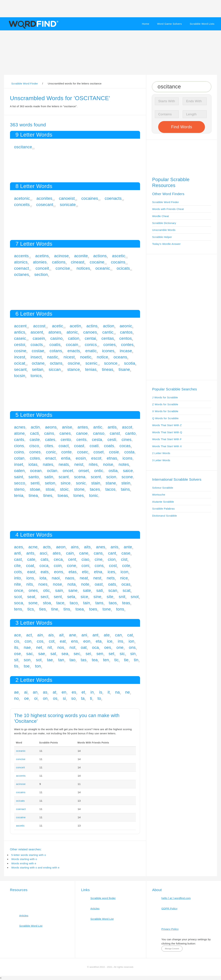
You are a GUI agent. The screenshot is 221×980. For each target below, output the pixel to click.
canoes (90, 332)
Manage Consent (172, 949)
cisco (34, 446)
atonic (72, 332)
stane (111, 483)
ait (61, 635)
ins (121, 641)
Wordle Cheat (160, 216)
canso (99, 433)
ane (73, 635)
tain (87, 603)
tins (67, 609)
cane (84, 553)
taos (113, 603)
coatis (55, 345)
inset (19, 464)
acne (33, 547)
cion (112, 559)
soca (19, 603)
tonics (36, 376)
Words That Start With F (167, 439)
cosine (20, 351)
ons (132, 647)
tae (50, 660)
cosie (114, 452)
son (27, 660)
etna (98, 572)
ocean (36, 471)
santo (34, 477)
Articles (24, 916)
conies (110, 345)
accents (21, 256)
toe (27, 666)
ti (91, 698)
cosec (83, 452)
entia (66, 458)
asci (44, 553)
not (73, 647)
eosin (81, 458)
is (101, 692)
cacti (34, 433)
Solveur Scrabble (163, 488)
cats (44, 559)
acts (47, 547)
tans (99, 603)
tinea (33, 495)
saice (128, 471)
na (117, 692)
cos (40, 641)
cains (49, 433)
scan (113, 590)
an (35, 692)
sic (122, 654)
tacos (110, 489)
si (64, 698)
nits (30, 584)
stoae (35, 489)
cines (127, 439)
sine (97, 597)
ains (75, 547)
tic (116, 660)
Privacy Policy (170, 929)
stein (126, 483)
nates (48, 464)
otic (47, 590)
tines (48, 495)
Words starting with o (24, 859)
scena (80, 477)
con (28, 641)
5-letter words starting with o (29, 855)
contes (127, 345)
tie (126, 660)
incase (126, 351)
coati (94, 446)
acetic (58, 326)
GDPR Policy (169, 908)
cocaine (97, 262)
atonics (21, 262)
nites (93, 464)
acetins (42, 256)
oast (99, 584)
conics (91, 345)
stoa (47, 603)
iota (43, 578)
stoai (50, 489)
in (92, 692)
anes (101, 547)
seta (71, 597)
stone (79, 489)
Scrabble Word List (31, 926)
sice (84, 597)
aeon (61, 547)
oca (95, 647)
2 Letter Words (161, 453)
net (39, 647)
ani (84, 635)
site (110, 597)
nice (124, 578)
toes (93, 609)
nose (57, 584)
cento (66, 439)
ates (57, 553)
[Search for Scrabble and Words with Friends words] (182, 87)
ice (110, 641)
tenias (91, 369)
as (45, 692)
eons (59, 572)
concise (63, 268)
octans (56, 363)
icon (124, 572)
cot (52, 641)
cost (113, 566)
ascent (37, 332)
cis (17, 641)
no (16, 698)
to (99, 698)
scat (126, 590)
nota (72, 584)
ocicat (20, 363)
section (41, 274)
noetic (86, 357)
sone (33, 603)
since (66, 483)
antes (83, 427)
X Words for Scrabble (165, 411)
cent (72, 559)
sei (88, 654)
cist (124, 559)
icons (127, 458)
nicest (69, 357)
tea (95, 660)
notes (124, 464)
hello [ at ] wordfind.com (176, 898)
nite (18, 584)
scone (127, 477)
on (45, 698)
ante (128, 547)
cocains (118, 262)
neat (84, 578)
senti (35, 483)
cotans (56, 351)
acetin (75, 326)
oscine (74, 363)
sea (65, 654)
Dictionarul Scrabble (164, 516)
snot (135, 597)
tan (61, 660)
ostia (113, 471)
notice (103, 357)
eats (45, 572)
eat (63, 641)
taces (95, 489)
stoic (64, 489)
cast (18, 559)
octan (52, 471)
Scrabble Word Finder (165, 202)
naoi (56, 578)
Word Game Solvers (169, 24)
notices (83, 268)
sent (58, 597)
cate (31, 559)
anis (115, 547)
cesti (112, 439)
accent (20, 326)
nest (97, 578)
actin (35, 427)
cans (98, 553)
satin (49, 477)
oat (84, 647)
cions (19, 446)
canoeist (67, 198)
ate (107, 635)
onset (84, 471)
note (85, 584)
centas (108, 338)
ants (30, 553)
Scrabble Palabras (163, 509)
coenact (22, 268)
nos (61, 647)
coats (109, 446)
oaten (20, 471)
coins (19, 452)
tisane (124, 369)
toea (80, 609)
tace (60, 603)
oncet (68, 471)
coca (44, 566)
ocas (126, 584)
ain (40, 635)
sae (42, 654)
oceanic (103, 268)
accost (39, 326)
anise (67, 427)
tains (125, 489)
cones (35, 452)
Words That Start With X (167, 446)
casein (39, 338)
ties (43, 609)
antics (20, 332)
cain (70, 553)
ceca (58, 559)
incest (20, 357)
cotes (35, 458)
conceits (22, 205)
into (18, 578)
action (109, 326)
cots (18, 572)
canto (130, 433)
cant (112, 553)
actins (92, 326)
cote (126, 566)
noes (43, 584)
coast (79, 446)
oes (108, 647)
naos (70, 578)
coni (85, 566)
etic (85, 572)
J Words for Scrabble (165, 397)
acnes (20, 427)
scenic (92, 363)
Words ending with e (24, 863)
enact (51, 458)
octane (38, 363)
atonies (40, 262)
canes (65, 433)
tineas (108, 369)
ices (111, 572)
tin (136, 660)
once (19, 590)
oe (27, 698)
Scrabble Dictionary (164, 223)
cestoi (20, 345)
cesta (97, 439)
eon (87, 641)
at (54, 692)
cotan (19, 458)
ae (16, 692)
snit (122, 597)
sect (44, 597)
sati (100, 590)
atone (20, 433)
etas (73, 572)
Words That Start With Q (167, 432)
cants (19, 439)
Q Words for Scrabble (165, 418)
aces (19, 547)
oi (36, 698)
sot (39, 660)
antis (112, 427)
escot (96, 458)
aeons (51, 427)
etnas (112, 458)
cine (99, 559)
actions (100, 256)
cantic (108, 332)
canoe (82, 433)
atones (55, 332)
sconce (111, 363)
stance (74, 369)
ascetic (119, 256)
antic (98, 427)
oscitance (23, 147)
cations (59, 262)
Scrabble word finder (103, 898)
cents (81, 439)
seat (31, 597)
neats (64, 464)
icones (108, 351)
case (126, 553)
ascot (127, 427)
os (55, 698)
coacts (37, 345)
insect (36, 357)
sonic (81, 483)
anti (18, 553)
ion (131, 641)
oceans (120, 357)
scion (111, 477)
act (29, 635)
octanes (22, 274)
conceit (42, 268)
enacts (74, 351)
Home (146, 24)
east (31, 572)
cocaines (90, 198)
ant (95, 635)
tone (107, 609)
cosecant (45, 205)
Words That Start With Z (167, 425)
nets (111, 578)
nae (27, 647)
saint (19, 477)
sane (73, 590)
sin (133, 654)
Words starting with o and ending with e (35, 868)
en (64, 692)
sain (59, 590)
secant (20, 369)
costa (129, 452)
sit (16, 660)
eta (99, 641)
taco (74, 603)
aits (87, 547)
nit (50, 647)
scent (96, 477)
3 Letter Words (161, 460)
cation (74, 338)
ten (106, 660)
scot (18, 597)
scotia (130, 363)
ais (51, 635)
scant (64, 477)
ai (26, 692)
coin (58, 566)
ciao (85, 559)
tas (84, 660)
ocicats (123, 268)
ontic (99, 471)
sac (30, 654)
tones (79, 495)
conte (66, 452)
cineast (78, 262)
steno (19, 489)
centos (126, 338)
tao (73, 660)
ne (128, 692)
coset (99, 452)
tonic (94, 495)
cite (18, 566)
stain (96, 483)
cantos (126, 332)
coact (64, 446)
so (74, 698)
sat (53, 654)
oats (112, 584)
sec (77, 654)
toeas (63, 495)
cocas (125, 446)
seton (50, 483)
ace (18, 635)
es (74, 692)
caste (35, 439)
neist (79, 464)
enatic (91, 351)
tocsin (20, 376)
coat (30, 566)
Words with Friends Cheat (168, 209)
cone (72, 566)
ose (18, 654)
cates (50, 439)
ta (83, 698)
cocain (72, 345)
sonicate (68, 205)
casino (57, 338)
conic (51, 452)
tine (55, 609)
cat (130, 635)
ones (33, 590)
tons (120, 609)
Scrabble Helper (162, 237)
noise (108, 464)
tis (16, 666)
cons (99, 566)
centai (90, 338)
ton (38, 666)
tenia (19, 495)
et (83, 692)
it (109, 692)
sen (100, 654)
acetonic (22, 198)
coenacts (113, 198)
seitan (38, 369)
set (111, 654)
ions (30, 578)
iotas (33, 464)
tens (18, 609)
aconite (81, 256)
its (16, 647)
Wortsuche (159, 495)
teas (126, 603)
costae (38, 351)
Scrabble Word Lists (202, 24)
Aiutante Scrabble (163, 502)
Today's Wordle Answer (166, 244)
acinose (62, 256)
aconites (44, 198)
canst (115, 433)
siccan (55, 369)
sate (87, 590)
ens (75, 641)
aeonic (126, 326)
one (120, 647)
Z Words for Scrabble (165, 404)
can (118, 635)
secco (20, 483)
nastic (53, 357)
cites (49, 446)
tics (31, 609)
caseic (20, 338)
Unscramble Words (164, 230)
